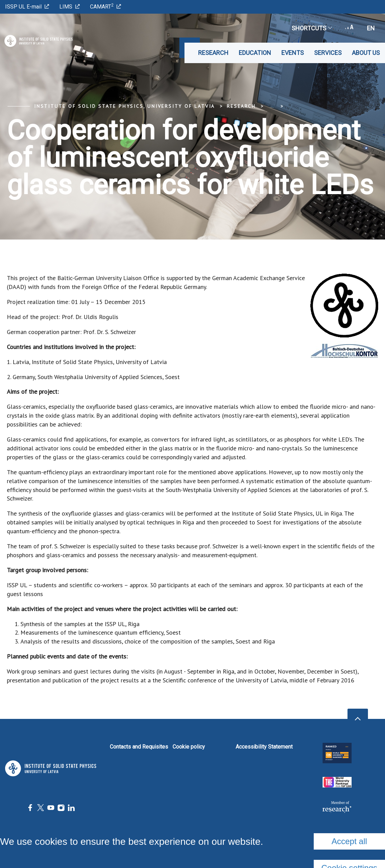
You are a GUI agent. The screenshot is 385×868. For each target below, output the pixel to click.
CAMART (106, 6)
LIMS (70, 7)
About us (366, 53)
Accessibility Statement (264, 747)
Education (255, 53)
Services (328, 53)
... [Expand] (272, 106)
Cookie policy (189, 747)
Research (213, 53)
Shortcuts (312, 28)
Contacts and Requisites (139, 747)
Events (293, 53)
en (371, 28)
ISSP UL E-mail (27, 7)
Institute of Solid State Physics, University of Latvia (124, 106)
